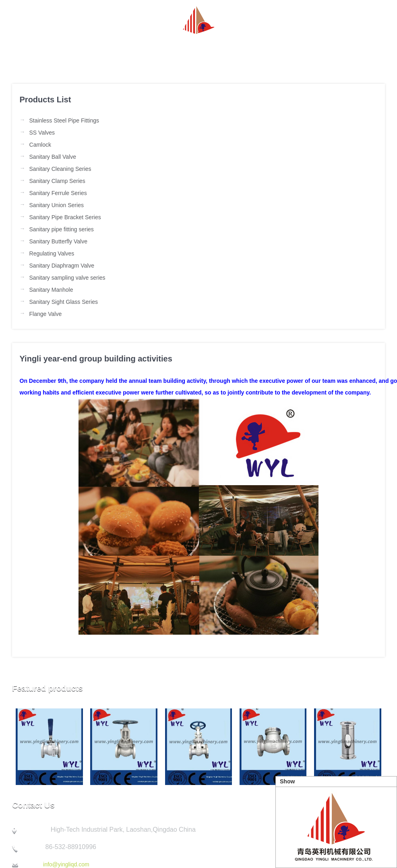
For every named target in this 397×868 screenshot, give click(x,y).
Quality (295, 50)
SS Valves (42, 133)
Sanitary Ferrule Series (58, 193)
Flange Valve (46, 314)
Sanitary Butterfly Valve (58, 241)
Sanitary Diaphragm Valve (62, 266)
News (140, 50)
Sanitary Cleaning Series (60, 169)
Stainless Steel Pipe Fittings (64, 120)
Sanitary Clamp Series (57, 181)
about (96, 50)
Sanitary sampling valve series (67, 278)
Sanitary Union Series (57, 205)
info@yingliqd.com (66, 864)
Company (242, 50)
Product (188, 50)
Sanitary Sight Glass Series (64, 302)
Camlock (40, 145)
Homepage (43, 50)
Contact (345, 50)
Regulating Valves (52, 253)
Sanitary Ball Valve (53, 157)
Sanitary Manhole (51, 290)
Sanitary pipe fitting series (62, 229)
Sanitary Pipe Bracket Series (65, 217)
